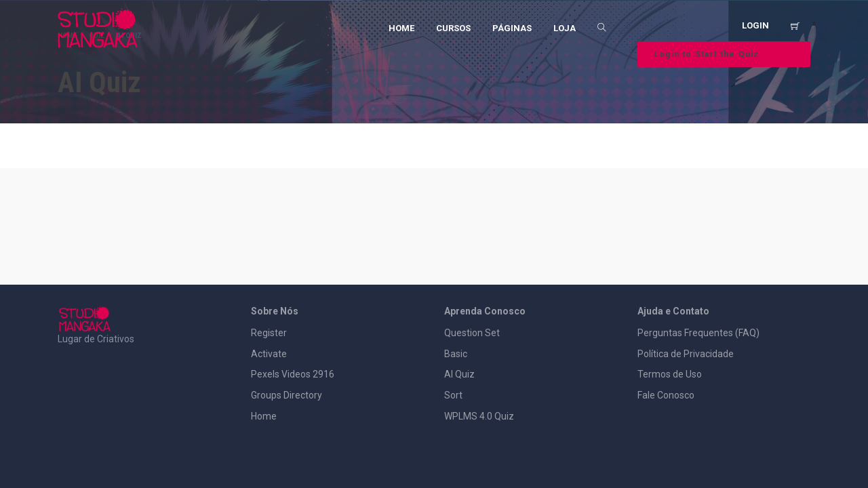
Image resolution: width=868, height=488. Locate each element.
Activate (269, 354)
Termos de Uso (670, 374)
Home (264, 416)
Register (269, 333)
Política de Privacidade (686, 354)
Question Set (472, 333)
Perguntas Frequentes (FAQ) (698, 333)
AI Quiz (459, 374)
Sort (453, 395)
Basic (456, 354)
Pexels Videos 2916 (293, 374)
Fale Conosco (666, 395)
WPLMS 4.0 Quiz (479, 416)
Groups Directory (287, 395)
